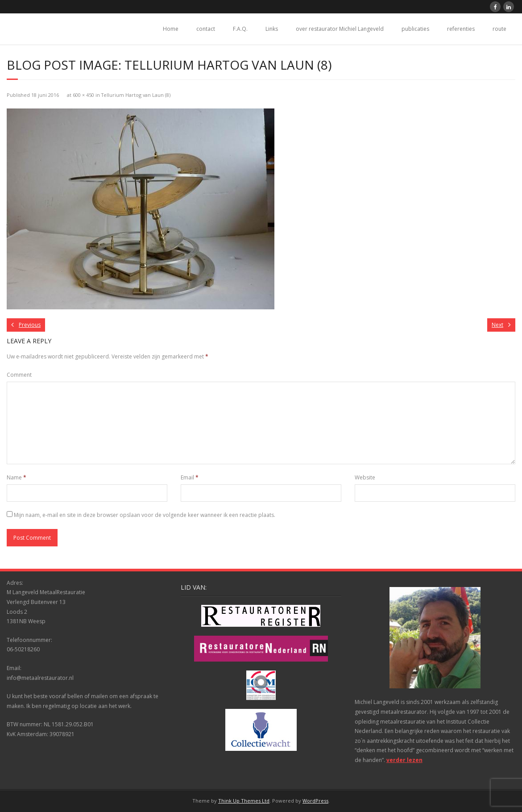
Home (171, 29)
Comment (19, 375)
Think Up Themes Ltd (244, 801)
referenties (461, 29)
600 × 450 (83, 95)
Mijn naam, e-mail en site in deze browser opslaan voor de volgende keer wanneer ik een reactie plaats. (145, 515)
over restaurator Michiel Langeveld (340, 29)
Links (272, 29)
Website (365, 477)
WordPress (315, 801)
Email (190, 477)
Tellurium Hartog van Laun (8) (136, 95)
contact (206, 29)
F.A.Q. (240, 29)
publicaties (415, 29)
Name (17, 477)
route (499, 29)
